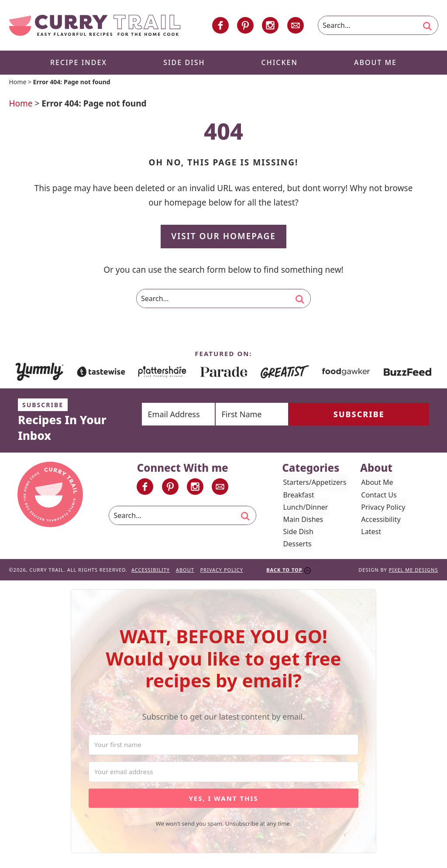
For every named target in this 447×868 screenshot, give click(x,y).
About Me (376, 484)
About (185, 571)
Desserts (296, 546)
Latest (370, 533)
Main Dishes (302, 521)
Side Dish (297, 533)
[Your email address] (223, 774)
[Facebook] (220, 26)
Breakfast (297, 496)
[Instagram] (270, 26)
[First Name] (285, 415)
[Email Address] (189, 415)
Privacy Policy (382, 508)
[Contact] (296, 26)
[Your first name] (223, 746)
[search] (427, 27)
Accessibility (380, 521)
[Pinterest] (245, 26)
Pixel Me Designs (414, 571)
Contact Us (378, 496)
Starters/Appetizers (314, 484)
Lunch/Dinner (304, 508)
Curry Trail (95, 26)
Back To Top (284, 571)
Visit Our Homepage (223, 238)
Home (17, 83)
